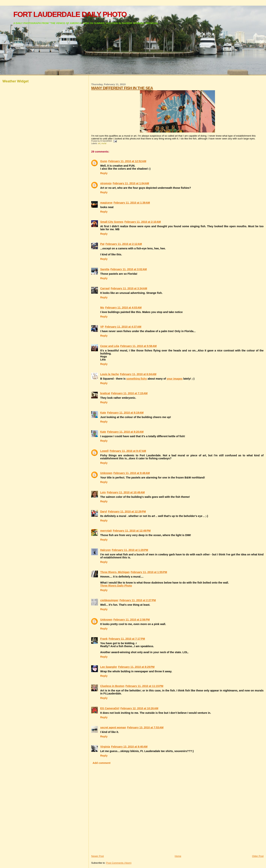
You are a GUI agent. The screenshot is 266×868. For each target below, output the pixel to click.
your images (175, 379)
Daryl (104, 511)
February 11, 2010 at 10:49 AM (126, 492)
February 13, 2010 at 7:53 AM (145, 727)
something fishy (137, 379)
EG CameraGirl (110, 708)
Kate (103, 413)
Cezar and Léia (110, 346)
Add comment (101, 763)
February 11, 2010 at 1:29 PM (130, 550)
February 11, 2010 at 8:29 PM (136, 667)
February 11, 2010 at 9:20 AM (125, 432)
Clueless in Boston (112, 686)
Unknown (106, 473)
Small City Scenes (112, 222)
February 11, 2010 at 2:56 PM (132, 620)
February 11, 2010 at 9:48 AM (132, 473)
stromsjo (106, 183)
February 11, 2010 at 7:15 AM (129, 393)
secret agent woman (113, 727)
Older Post (258, 856)
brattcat (105, 393)
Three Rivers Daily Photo (116, 586)
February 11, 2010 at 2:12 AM (124, 244)
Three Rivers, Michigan (115, 572)
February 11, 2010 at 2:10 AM (143, 222)
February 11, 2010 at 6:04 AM (138, 374)
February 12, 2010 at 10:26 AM (139, 708)
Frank (104, 639)
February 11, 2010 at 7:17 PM (127, 639)
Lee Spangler (109, 667)
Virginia (105, 747)
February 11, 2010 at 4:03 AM (123, 308)
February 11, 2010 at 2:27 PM (138, 600)
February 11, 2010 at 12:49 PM (132, 531)
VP (102, 327)
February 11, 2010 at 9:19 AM (125, 413)
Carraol (105, 288)
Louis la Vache (109, 374)
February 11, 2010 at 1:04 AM (131, 183)
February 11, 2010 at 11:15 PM (144, 686)
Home (178, 856)
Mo (102, 308)
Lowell (104, 451)
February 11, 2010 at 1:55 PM (149, 572)
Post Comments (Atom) (119, 863)
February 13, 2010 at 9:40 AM (129, 747)
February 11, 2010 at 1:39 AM (132, 203)
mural (104, 143)
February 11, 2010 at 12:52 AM (127, 161)
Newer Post (97, 856)
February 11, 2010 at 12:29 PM (127, 511)
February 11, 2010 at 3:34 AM (129, 288)
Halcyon (105, 550)
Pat (102, 244)
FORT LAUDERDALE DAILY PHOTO (70, 14)
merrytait (106, 531)
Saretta (105, 269)
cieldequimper (109, 600)
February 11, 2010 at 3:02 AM (129, 269)
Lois (103, 492)
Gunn (104, 161)
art (99, 143)
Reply (104, 173)
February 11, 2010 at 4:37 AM (123, 327)
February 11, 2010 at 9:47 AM (128, 451)
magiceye (106, 203)
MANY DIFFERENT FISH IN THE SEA (122, 88)
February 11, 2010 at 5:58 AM (138, 346)
